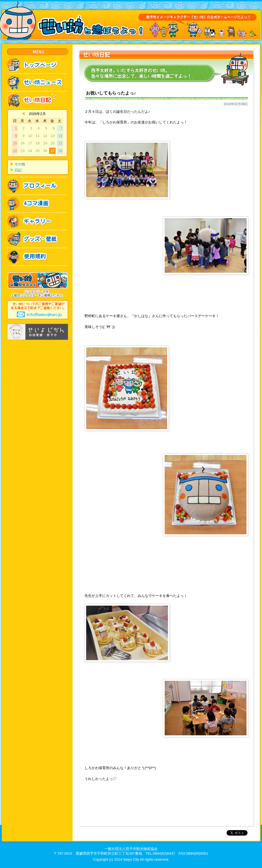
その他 (20, 164)
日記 (18, 170)
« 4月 (23, 114)
